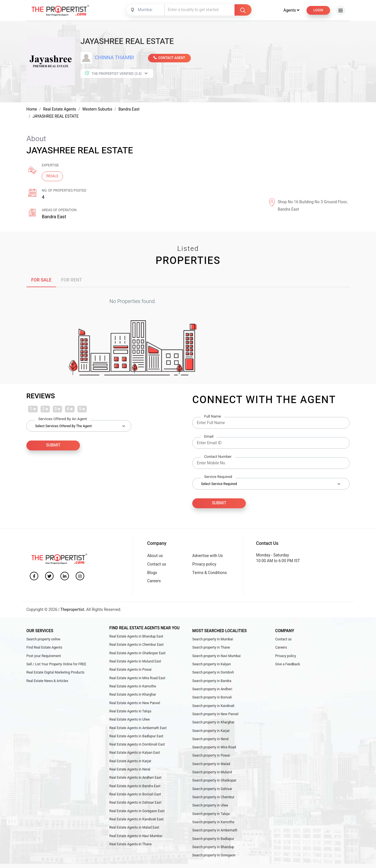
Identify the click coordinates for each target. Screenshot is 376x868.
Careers (154, 582)
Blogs (152, 574)
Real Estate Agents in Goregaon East (137, 814)
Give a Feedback (288, 666)
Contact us (157, 565)
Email (209, 437)
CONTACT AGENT (170, 58)
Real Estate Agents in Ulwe (130, 721)
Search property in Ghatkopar (214, 783)
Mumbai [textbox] (145, 10)
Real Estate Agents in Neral (130, 772)
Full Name (213, 417)
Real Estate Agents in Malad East (134, 831)
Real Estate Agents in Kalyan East (135, 755)
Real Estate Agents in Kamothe (133, 688)
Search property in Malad (211, 766)
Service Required (218, 478)
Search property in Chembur (213, 800)
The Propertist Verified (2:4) (116, 74)
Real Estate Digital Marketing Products (55, 674)
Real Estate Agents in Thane (131, 847)
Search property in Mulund (212, 775)
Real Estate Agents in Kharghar (133, 696)
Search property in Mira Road (214, 750)
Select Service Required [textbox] (219, 484)
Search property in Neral (210, 741)
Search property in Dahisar (212, 791)
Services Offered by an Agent (63, 420)
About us (155, 557)
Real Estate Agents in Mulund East (135, 663)
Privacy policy (204, 565)
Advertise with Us (208, 557)
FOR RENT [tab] (72, 281)
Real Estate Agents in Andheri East (136, 780)
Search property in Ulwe (210, 808)
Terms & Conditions (210, 574)
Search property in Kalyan (212, 666)
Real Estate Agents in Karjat (130, 763)
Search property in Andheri (212, 691)
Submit (216, 504)
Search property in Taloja (211, 817)
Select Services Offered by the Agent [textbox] (63, 427)
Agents (291, 11)
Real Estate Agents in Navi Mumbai (136, 839)
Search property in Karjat (211, 733)
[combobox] (146, 10)
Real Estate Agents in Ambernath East (138, 730)
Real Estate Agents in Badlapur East (136, 738)
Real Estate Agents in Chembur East (137, 646)
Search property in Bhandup (213, 850)
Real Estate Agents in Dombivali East (137, 747)
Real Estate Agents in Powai (131, 671)
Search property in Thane (211, 649)
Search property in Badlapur (213, 842)
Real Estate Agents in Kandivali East (137, 822)
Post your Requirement (44, 657)
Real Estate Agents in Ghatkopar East (138, 655)
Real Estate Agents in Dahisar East (135, 805)
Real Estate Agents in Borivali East (135, 797)
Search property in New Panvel (215, 716)
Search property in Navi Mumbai (216, 657)
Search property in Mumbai (213, 640)
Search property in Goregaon (214, 859)
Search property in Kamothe (213, 825)
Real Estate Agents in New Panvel (135, 705)
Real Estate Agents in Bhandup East (136, 638)
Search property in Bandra (212, 682)
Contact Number (218, 457)
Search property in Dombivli (213, 674)
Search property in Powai (211, 758)
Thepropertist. (73, 611)
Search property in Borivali (212, 699)
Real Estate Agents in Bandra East (135, 789)
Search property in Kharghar (213, 724)
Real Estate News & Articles (47, 682)
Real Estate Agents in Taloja (130, 713)
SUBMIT (51, 446)
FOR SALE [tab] (41, 281)
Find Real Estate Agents (44, 649)
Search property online (43, 640)
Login (318, 11)
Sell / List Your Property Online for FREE (56, 666)
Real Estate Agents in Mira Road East (137, 679)
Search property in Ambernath (215, 833)
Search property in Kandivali (213, 708)
